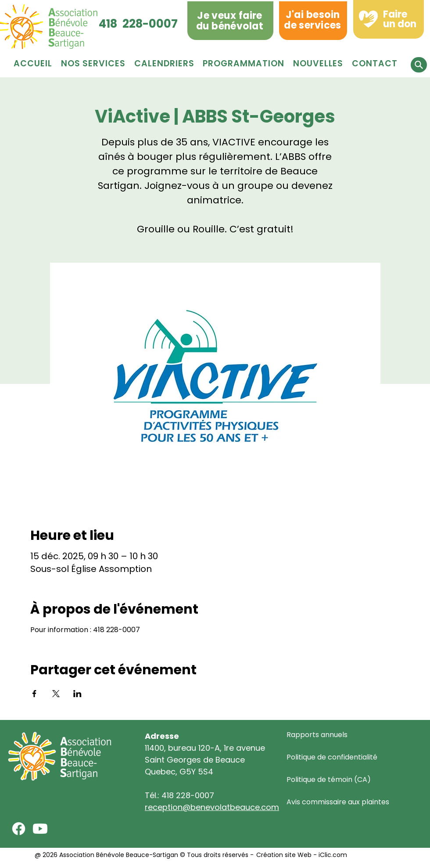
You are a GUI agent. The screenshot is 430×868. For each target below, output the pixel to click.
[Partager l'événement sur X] (56, 694)
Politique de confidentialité (332, 757)
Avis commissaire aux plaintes (338, 802)
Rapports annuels (317, 735)
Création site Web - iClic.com (301, 855)
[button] (243, 63)
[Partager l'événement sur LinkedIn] (77, 694)
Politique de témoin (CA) (329, 779)
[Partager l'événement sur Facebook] (34, 694)
